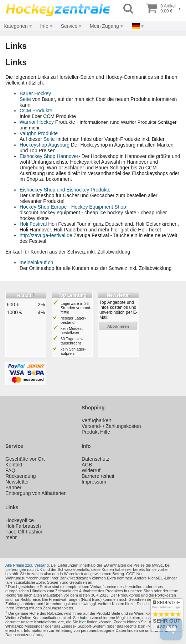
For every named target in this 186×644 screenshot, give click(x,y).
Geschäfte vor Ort (25, 459)
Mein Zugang (104, 26)
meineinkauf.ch (36, 262)
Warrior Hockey (37, 122)
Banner (13, 487)
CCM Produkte (36, 111)
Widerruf (91, 470)
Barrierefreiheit (98, 476)
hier (82, 622)
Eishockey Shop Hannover (49, 156)
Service (69, 26)
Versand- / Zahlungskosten (111, 426)
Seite (25, 99)
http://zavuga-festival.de (46, 235)
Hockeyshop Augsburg (45, 145)
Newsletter (17, 482)
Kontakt (14, 465)
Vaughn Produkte (39, 133)
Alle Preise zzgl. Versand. (28, 565)
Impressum (94, 482)
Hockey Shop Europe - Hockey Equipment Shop (73, 207)
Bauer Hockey (35, 93)
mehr (11, 537)
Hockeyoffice (20, 520)
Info (44, 26)
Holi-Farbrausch (23, 526)
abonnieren (118, 326)
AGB (87, 465)
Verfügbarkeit (96, 420)
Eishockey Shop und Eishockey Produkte (65, 190)
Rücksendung (21, 476)
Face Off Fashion (24, 532)
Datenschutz (95, 459)
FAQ (10, 470)
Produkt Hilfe (96, 432)
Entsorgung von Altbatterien (36, 493)
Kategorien (16, 26)
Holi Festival (33, 224)
